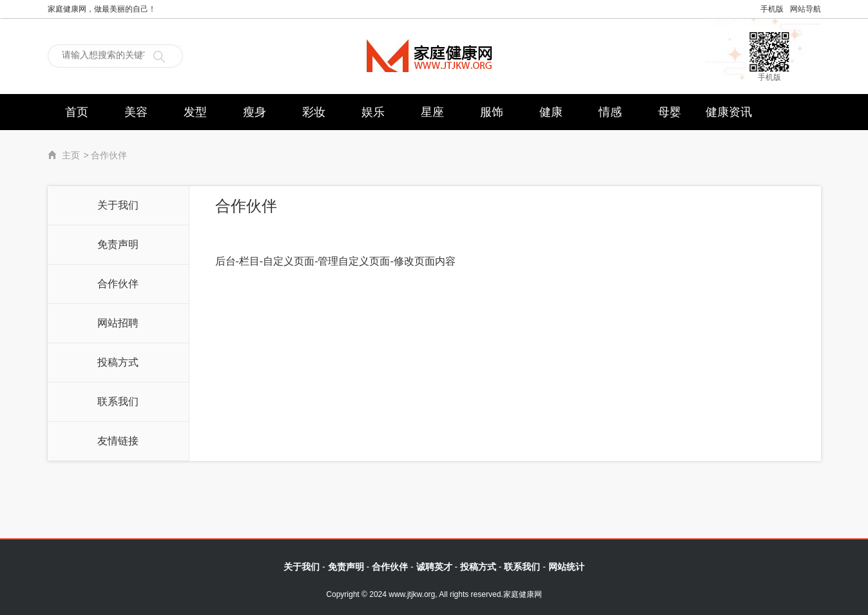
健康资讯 (729, 112)
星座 (432, 112)
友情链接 (118, 441)
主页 (71, 156)
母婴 (670, 112)
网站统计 (566, 567)
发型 (195, 112)
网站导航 (805, 9)
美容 (136, 112)
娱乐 (373, 112)
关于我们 (118, 205)
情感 (610, 112)
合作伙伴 (118, 284)
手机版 (772, 9)
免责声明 (118, 244)
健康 (551, 112)
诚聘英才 (434, 567)
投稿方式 (118, 362)
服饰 (492, 112)
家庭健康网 (434, 56)
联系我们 (118, 402)
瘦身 (255, 112)
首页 (77, 112)
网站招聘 (118, 323)
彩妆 (314, 112)
